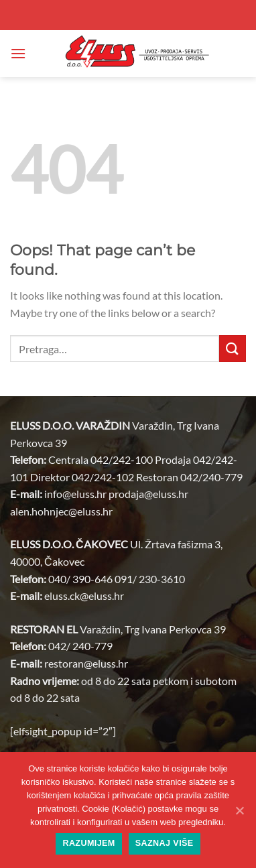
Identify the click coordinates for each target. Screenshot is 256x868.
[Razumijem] (239, 810)
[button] (18, 53)
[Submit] (233, 348)
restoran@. (86, 663)
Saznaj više (165, 843)
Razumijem (88, 843)
